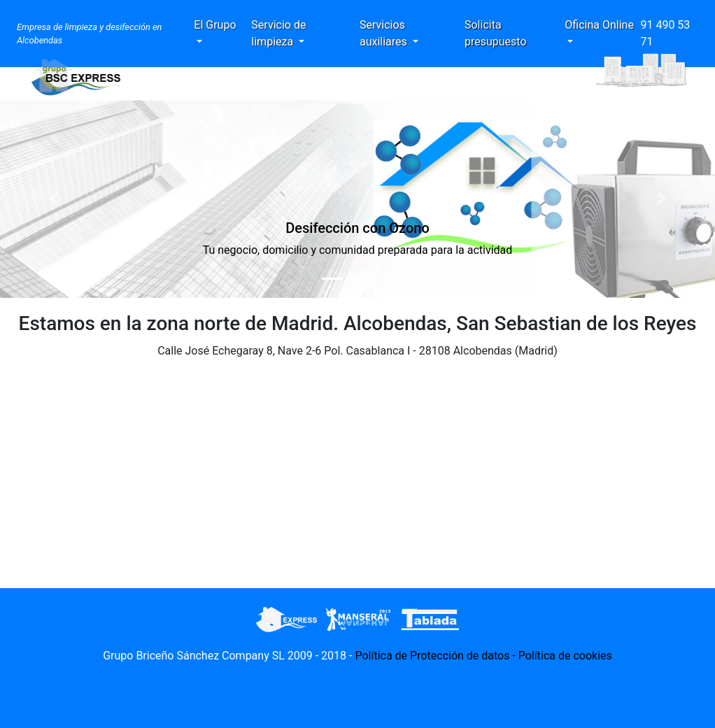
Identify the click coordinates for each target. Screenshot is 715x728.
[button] (54, 199)
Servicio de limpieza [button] (278, 33)
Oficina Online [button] (599, 25)
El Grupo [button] (215, 25)
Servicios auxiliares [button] (385, 33)
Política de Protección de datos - (436, 656)
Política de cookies (565, 656)
